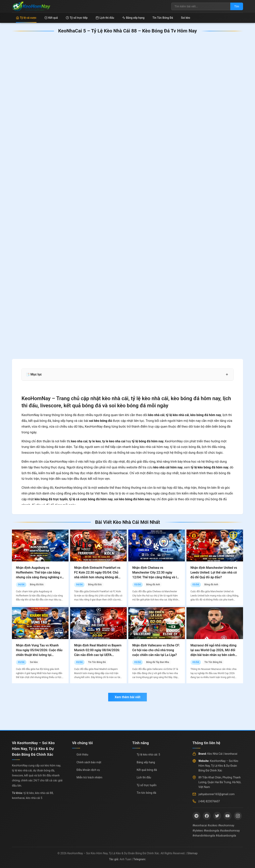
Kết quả (51, 18)
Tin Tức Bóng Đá (163, 18)
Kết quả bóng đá (147, 770)
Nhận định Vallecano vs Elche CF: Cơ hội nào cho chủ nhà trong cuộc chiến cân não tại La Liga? (156, 650)
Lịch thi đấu (105, 18)
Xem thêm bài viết (127, 697)
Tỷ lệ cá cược (26, 18)
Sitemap (192, 853)
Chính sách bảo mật (89, 762)
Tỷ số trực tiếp (77, 18)
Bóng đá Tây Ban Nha (158, 662)
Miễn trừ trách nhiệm (89, 777)
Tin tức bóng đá (146, 793)
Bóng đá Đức (37, 585)
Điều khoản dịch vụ (88, 770)
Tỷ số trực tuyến (147, 785)
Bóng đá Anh (153, 585)
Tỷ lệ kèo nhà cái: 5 (148, 755)
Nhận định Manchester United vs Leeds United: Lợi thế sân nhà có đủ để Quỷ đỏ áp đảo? (214, 572)
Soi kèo (185, 18)
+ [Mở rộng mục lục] (227, 374)
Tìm (237, 6)
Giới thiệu (82, 755)
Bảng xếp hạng (133, 18)
